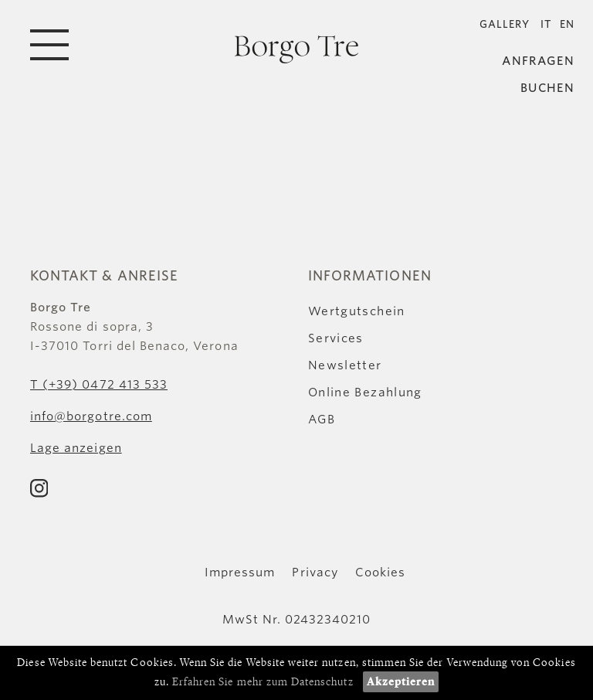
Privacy (315, 573)
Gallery (505, 24)
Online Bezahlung (365, 392)
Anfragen (538, 61)
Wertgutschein (357, 311)
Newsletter (345, 365)
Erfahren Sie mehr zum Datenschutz (263, 682)
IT (546, 24)
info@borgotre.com (91, 416)
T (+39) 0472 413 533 (99, 385)
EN (567, 24)
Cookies (380, 573)
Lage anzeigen (76, 448)
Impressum (240, 573)
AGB (322, 420)
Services (336, 338)
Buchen (547, 88)
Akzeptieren (401, 682)
